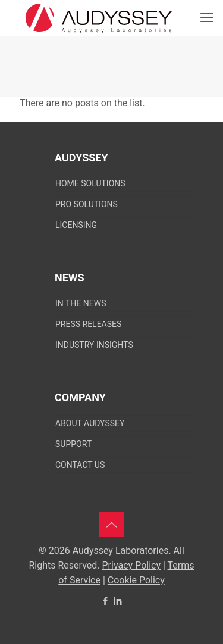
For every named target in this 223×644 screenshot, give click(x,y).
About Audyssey (90, 423)
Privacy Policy (132, 565)
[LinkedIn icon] (118, 601)
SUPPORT (73, 444)
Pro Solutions (87, 204)
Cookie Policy (136, 580)
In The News (81, 303)
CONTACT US (80, 465)
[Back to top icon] (112, 525)
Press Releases (88, 324)
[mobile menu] (207, 18)
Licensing (76, 225)
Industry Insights (94, 345)
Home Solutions (90, 183)
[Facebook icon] (106, 601)
